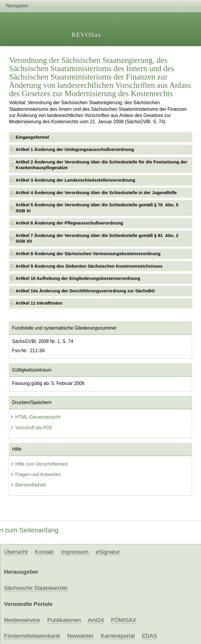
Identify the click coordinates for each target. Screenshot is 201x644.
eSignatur (108, 552)
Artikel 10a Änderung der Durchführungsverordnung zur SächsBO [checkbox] (85, 291)
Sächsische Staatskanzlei (36, 588)
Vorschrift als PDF (31, 428)
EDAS (149, 636)
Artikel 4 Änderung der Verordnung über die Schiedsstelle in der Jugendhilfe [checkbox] (96, 193)
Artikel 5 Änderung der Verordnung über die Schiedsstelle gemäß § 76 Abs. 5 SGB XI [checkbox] (97, 208)
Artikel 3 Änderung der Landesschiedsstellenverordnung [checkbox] (75, 180)
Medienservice (22, 620)
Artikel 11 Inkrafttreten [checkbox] (39, 303)
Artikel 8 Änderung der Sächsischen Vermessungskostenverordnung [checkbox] (88, 254)
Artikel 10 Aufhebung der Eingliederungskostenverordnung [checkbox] (78, 278)
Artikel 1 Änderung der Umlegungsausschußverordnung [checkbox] (75, 149)
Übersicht (16, 552)
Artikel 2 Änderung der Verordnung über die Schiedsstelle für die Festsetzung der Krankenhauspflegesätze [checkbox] (101, 165)
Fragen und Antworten (36, 474)
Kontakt (44, 552)
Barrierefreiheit (28, 485)
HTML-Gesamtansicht (35, 417)
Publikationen (64, 620)
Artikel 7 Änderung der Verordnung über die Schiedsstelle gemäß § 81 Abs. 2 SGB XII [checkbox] (97, 238)
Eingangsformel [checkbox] (32, 137)
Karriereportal (118, 636)
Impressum (75, 552)
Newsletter (81, 636)
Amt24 (96, 620)
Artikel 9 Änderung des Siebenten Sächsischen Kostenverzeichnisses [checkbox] (89, 266)
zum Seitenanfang (29, 530)
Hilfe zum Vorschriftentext (39, 464)
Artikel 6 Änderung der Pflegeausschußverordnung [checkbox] (69, 223)
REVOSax (86, 35)
